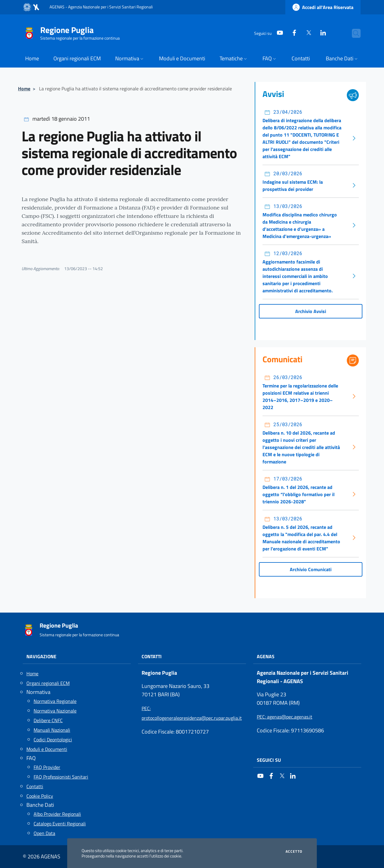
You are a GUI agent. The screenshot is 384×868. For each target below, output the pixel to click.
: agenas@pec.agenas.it (285, 717)
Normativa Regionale (55, 701)
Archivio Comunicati (311, 569)
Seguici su (269, 760)
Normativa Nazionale (55, 711)
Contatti (35, 786)
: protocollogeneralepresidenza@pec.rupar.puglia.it (192, 713)
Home (24, 89)
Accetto (294, 851)
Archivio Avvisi (311, 311)
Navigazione (41, 656)
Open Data (44, 833)
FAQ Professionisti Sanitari (61, 777)
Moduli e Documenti (47, 749)
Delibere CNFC (48, 720)
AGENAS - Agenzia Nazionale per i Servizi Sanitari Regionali (101, 7)
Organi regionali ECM (48, 683)
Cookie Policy (40, 796)
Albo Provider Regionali (57, 814)
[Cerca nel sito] (353, 33)
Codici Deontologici (53, 740)
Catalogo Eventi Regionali (60, 824)
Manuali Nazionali (52, 730)
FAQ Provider (47, 767)
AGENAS (266, 656)
